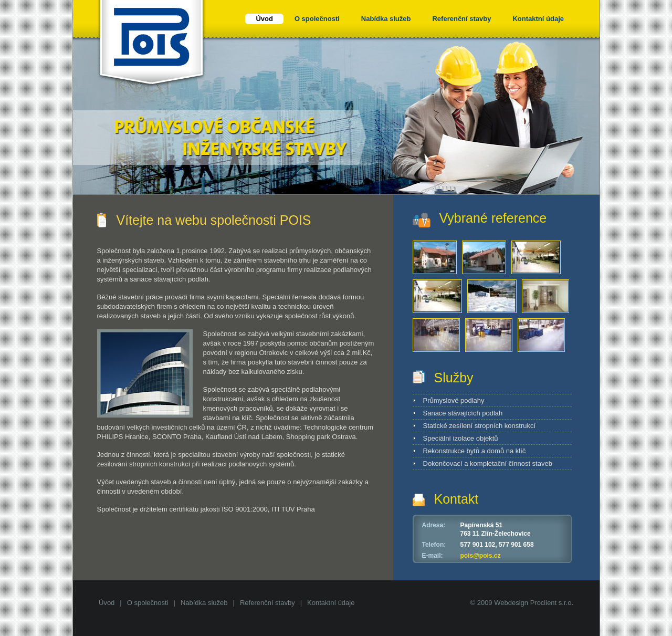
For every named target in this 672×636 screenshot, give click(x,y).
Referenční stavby (267, 603)
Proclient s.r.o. (552, 603)
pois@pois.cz (481, 556)
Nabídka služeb (204, 603)
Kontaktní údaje (331, 603)
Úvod (107, 603)
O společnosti (148, 603)
